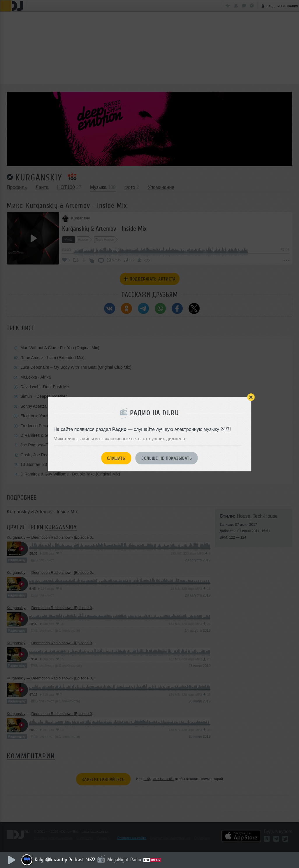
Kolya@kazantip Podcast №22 (66, 860)
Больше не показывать (167, 458)
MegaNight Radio (125, 860)
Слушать (116, 458)
